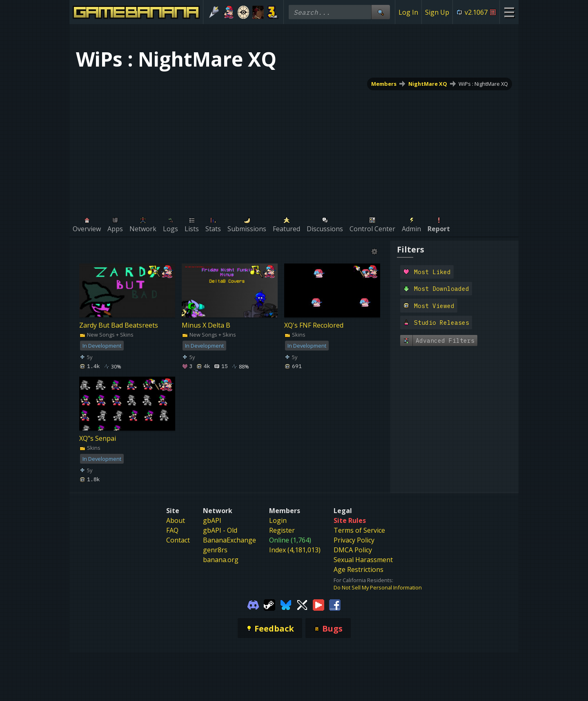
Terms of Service (359, 530)
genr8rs (215, 550)
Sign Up (437, 12)
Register (282, 530)
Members (384, 84)
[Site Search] (381, 12)
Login (278, 520)
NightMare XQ (428, 84)
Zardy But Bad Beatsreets (119, 325)
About (176, 520)
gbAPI (212, 520)
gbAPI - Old (220, 530)
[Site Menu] (509, 12)
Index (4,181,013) (295, 550)
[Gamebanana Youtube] (318, 604)
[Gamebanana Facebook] (335, 604)
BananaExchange (229, 540)
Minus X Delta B (206, 325)
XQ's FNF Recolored (314, 325)
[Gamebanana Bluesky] (286, 604)
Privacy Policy (354, 540)
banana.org (221, 560)
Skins (295, 335)
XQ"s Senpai (98, 438)
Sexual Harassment (363, 560)
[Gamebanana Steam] (269, 604)
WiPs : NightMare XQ (483, 84)
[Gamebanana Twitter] (302, 604)
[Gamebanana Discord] (253, 604)
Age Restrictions (359, 569)
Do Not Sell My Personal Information (378, 587)
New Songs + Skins (106, 335)
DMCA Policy (353, 550)
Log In (408, 12)
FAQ (172, 530)
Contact (178, 540)
